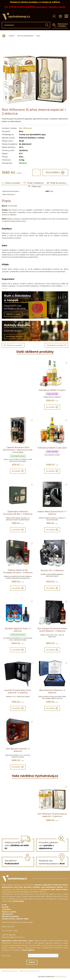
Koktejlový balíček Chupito (52, 390)
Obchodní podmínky (10, 916)
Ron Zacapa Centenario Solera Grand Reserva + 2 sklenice (52, 630)
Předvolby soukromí (10, 971)
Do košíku (55, 172)
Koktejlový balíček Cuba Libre (52, 448)
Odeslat (34, 962)
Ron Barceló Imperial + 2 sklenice (18, 750)
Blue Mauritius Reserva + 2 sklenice (52, 691)
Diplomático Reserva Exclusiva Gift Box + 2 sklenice (18, 513)
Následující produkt (56, 345)
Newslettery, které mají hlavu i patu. (18, 941)
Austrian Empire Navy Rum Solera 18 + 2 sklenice (18, 691)
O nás (4, 905)
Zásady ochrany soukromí (30, 971)
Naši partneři (7, 914)
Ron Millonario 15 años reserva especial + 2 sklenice (52, 815)
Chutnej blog (18, 901)
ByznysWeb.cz (61, 977)
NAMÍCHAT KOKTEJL (15, 337)
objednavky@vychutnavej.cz (13, 937)
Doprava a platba (9, 912)
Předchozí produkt (13, 345)
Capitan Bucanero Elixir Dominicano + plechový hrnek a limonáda (18, 450)
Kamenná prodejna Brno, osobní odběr (17, 922)
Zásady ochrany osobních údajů (15, 919)
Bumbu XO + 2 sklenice (52, 570)
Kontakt (5, 907)
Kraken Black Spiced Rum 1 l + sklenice (52, 513)
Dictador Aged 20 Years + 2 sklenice (18, 630)
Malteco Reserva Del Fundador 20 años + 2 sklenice (18, 571)
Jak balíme (6, 909)
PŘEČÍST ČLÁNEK (13, 314)
